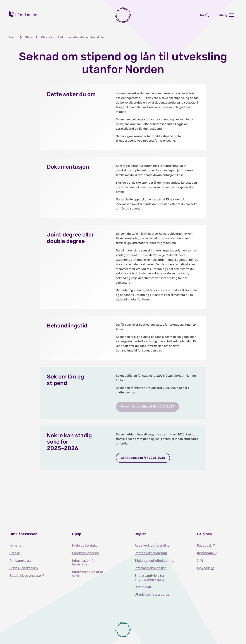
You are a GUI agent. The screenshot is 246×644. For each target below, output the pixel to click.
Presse (15, 553)
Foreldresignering (86, 553)
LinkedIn (204, 568)
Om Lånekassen (21, 561)
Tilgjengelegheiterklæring (154, 561)
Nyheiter (16, 545)
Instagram (205, 553)
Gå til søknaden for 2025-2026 (143, 458)
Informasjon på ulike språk (87, 574)
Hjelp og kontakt (84, 545)
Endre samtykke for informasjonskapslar (150, 578)
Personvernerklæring (151, 553)
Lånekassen (24, 14)
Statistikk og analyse (25, 576)
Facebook (205, 545)
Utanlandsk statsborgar (153, 594)
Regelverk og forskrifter (153, 545)
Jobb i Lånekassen (24, 568)
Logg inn (149, 15)
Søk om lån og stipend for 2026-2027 (147, 406)
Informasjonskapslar (150, 568)
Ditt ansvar (143, 587)
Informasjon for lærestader (84, 563)
